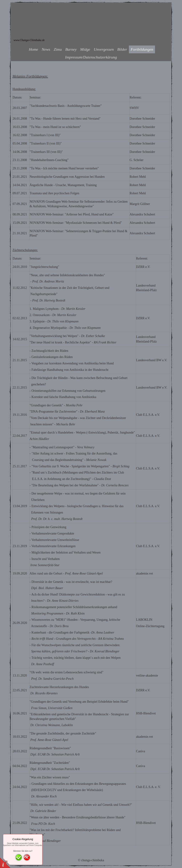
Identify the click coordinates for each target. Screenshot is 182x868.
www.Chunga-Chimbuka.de (29, 40)
